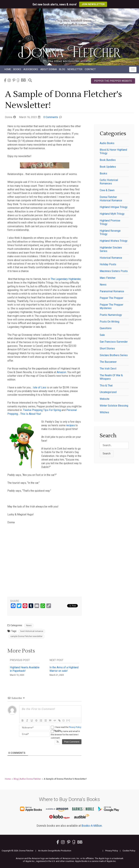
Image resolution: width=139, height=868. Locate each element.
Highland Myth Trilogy (112, 214)
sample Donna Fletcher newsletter (26, 636)
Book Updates (108, 167)
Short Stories (107, 348)
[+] (68, 720)
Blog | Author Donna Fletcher (27, 779)
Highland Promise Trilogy (110, 222)
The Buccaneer (108, 362)
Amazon (61, 372)
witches (104, 412)
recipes (70, 425)
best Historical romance (32, 631)
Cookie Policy (129, 851)
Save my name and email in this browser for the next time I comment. (65, 735)
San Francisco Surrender (114, 342)
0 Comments (51, 117)
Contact (90, 69)
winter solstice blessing (114, 406)
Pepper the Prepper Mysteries (111, 306)
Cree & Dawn (107, 190)
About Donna (49, 69)
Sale (102, 335)
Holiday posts (108, 264)
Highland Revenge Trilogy (110, 232)
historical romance (111, 258)
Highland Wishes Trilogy (114, 241)
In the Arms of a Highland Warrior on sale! (64, 669)
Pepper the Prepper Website (113, 81)
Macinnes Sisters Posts (114, 271)
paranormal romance (112, 291)
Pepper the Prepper (111, 298)
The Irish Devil (108, 369)
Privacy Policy (75, 727)
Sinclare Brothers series (114, 355)
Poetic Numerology (111, 315)
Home (8, 69)
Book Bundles (108, 160)
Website (105, 399)
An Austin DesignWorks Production (55, 851)
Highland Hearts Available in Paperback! (25, 669)
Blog (62, 69)
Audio (31, 69)
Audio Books (107, 143)
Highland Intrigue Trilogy (114, 207)
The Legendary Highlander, (66, 279)
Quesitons (106, 328)
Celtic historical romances (109, 182)
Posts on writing (109, 322)
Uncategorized (108, 392)
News (29, 625)
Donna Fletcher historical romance (111, 199)
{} (64, 720)
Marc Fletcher (108, 278)
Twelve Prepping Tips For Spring (42, 410)
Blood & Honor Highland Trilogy (113, 151)
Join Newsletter (93, 4)
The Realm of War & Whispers (111, 377)
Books (17, 69)
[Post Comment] (72, 742)
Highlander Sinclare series (111, 249)
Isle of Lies (40, 387)
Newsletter (75, 69)
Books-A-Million (92, 826)
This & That (106, 386)
